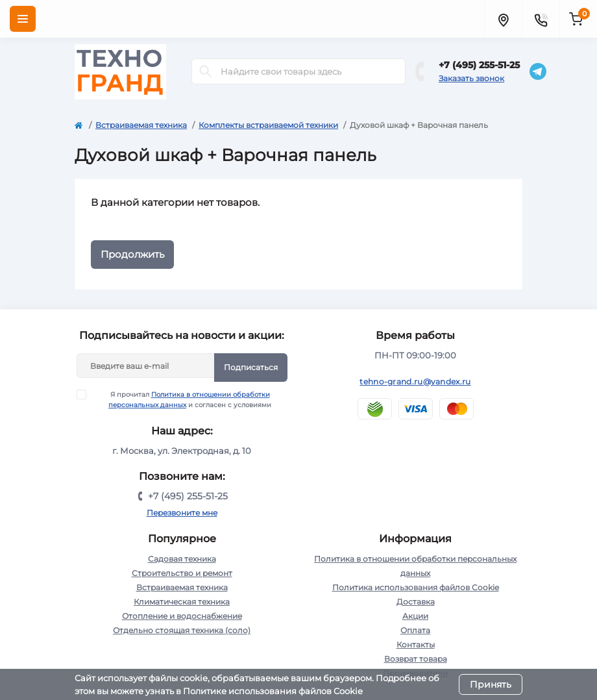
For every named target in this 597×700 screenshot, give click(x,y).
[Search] (206, 71)
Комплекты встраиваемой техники (268, 125)
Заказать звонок (471, 78)
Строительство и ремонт (182, 573)
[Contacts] (541, 19)
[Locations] (503, 19)
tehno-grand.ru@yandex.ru (415, 381)
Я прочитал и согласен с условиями (182, 399)
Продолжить (132, 254)
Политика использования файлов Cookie (416, 587)
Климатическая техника (182, 602)
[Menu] (23, 19)
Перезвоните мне (182, 513)
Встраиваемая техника (141, 125)
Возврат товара (416, 659)
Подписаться (251, 367)
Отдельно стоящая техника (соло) (182, 630)
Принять (491, 684)
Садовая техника (182, 559)
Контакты (416, 644)
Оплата (415, 630)
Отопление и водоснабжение (182, 616)
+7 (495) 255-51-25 (479, 65)
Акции (415, 616)
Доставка (416, 602)
